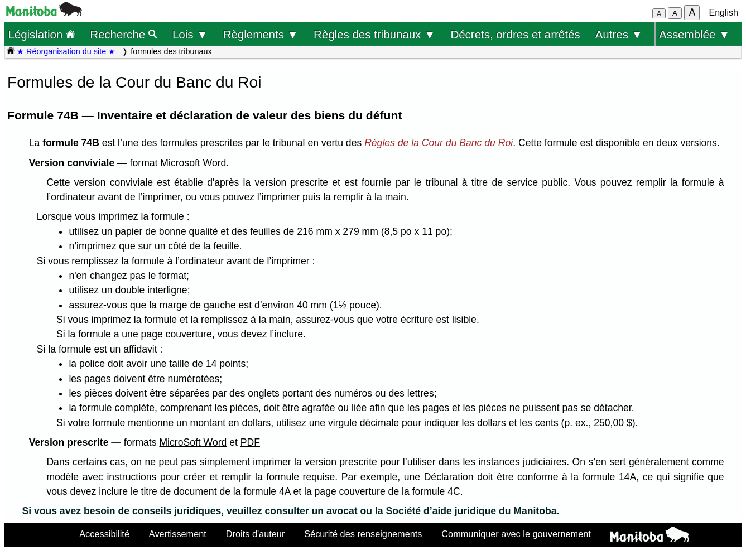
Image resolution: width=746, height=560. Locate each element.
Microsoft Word (193, 163)
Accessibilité (104, 534)
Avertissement (178, 534)
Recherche (124, 34)
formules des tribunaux (171, 51)
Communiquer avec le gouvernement (516, 534)
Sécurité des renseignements (363, 534)
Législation (41, 34)
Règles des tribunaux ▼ (374, 34)
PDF (250, 442)
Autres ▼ (619, 34)
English (724, 13)
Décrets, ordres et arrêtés (515, 34)
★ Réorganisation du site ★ (66, 51)
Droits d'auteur (256, 534)
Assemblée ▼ (694, 34)
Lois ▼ (190, 34)
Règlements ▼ (261, 34)
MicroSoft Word (193, 442)
